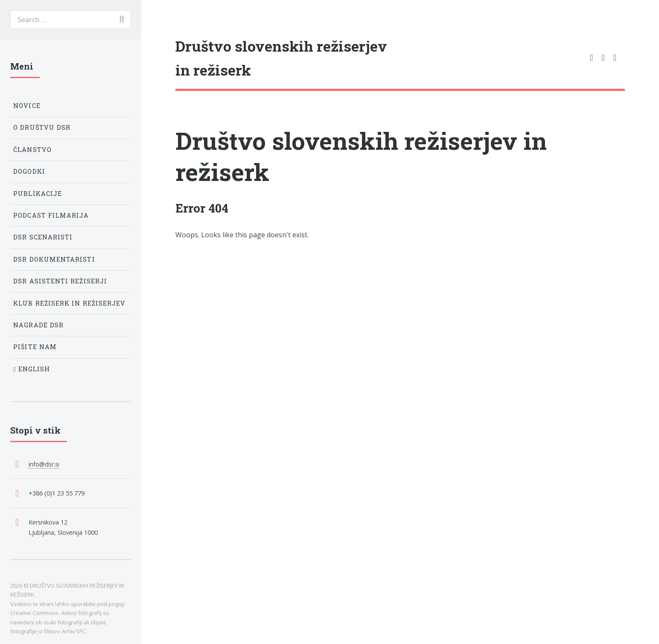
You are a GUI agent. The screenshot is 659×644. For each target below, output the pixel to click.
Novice (27, 106)
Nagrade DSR (38, 325)
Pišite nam (35, 347)
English (32, 369)
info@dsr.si (44, 464)
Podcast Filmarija (51, 215)
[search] (71, 20)
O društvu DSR (42, 127)
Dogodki (29, 171)
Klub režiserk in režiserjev (69, 303)
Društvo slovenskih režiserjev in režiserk (361, 156)
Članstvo (32, 150)
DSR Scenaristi (43, 237)
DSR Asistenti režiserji (60, 281)
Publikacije (38, 194)
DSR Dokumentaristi (54, 259)
